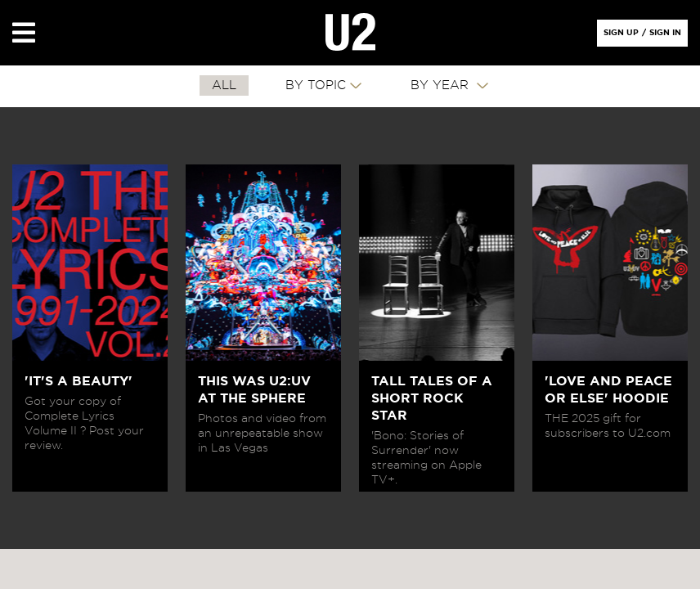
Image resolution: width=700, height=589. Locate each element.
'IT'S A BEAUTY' (79, 381)
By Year (442, 85)
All (224, 85)
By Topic (316, 85)
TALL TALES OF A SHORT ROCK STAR (432, 398)
